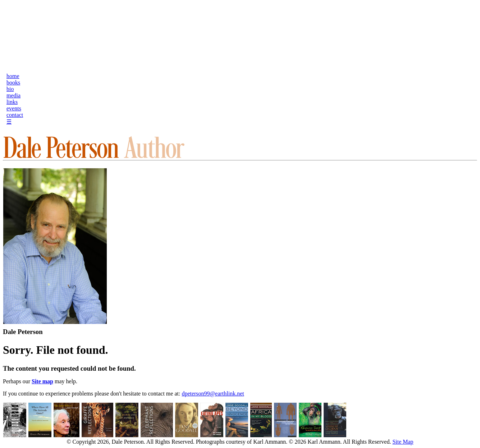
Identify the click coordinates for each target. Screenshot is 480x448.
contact (15, 115)
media (13, 95)
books (13, 83)
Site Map (403, 442)
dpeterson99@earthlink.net (213, 394)
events (14, 108)
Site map (42, 381)
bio (10, 89)
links (12, 102)
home (13, 76)
